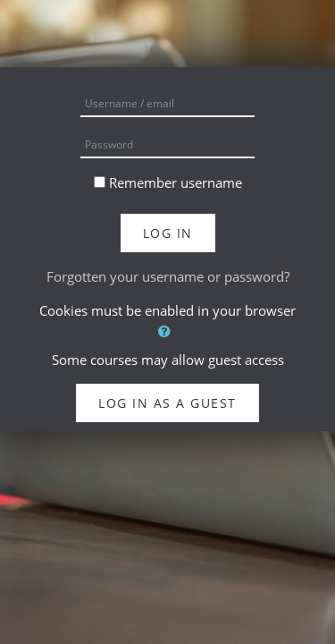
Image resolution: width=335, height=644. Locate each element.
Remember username (176, 182)
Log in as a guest (167, 403)
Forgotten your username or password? (168, 276)
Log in (168, 233)
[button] (167, 331)
